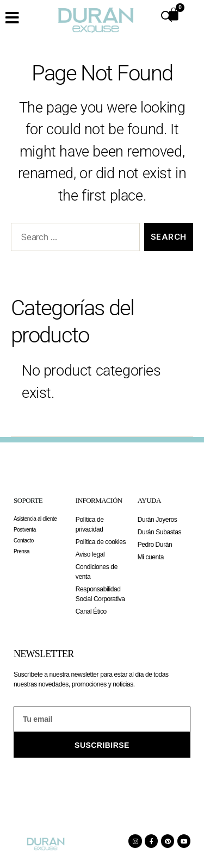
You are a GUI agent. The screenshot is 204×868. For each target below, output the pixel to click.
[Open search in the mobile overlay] (166, 16)
